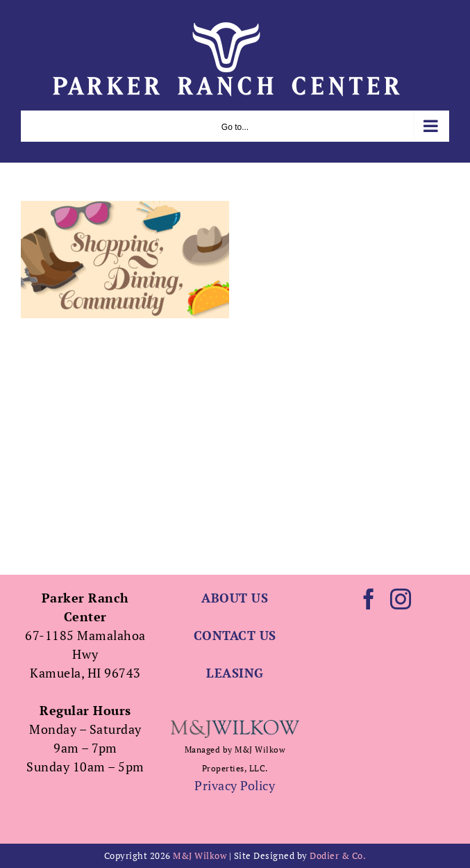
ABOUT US (235, 598)
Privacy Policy (235, 785)
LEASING (235, 673)
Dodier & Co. (338, 855)
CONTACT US (235, 635)
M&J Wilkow (200, 855)
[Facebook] (369, 599)
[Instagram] (401, 599)
